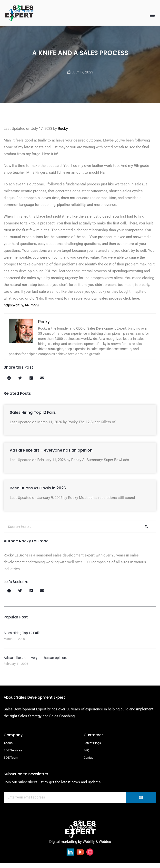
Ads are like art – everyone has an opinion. (52, 455)
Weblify (89, 847)
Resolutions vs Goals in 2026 (38, 493)
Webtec (105, 847)
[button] (152, 15)
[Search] (146, 532)
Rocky (63, 133)
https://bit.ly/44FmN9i (21, 310)
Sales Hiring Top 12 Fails (33, 417)
